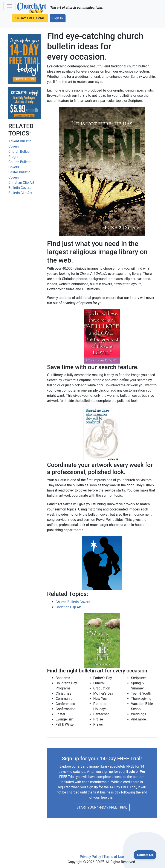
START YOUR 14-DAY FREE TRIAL (102, 807)
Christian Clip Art (21, 183)
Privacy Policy (91, 857)
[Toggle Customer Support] (145, 855)
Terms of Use (114, 857)
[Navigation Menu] (9, 6)
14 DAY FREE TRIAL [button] (30, 18)
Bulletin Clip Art (20, 193)
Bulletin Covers (20, 188)
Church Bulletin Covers (73, 602)
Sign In (58, 18)
